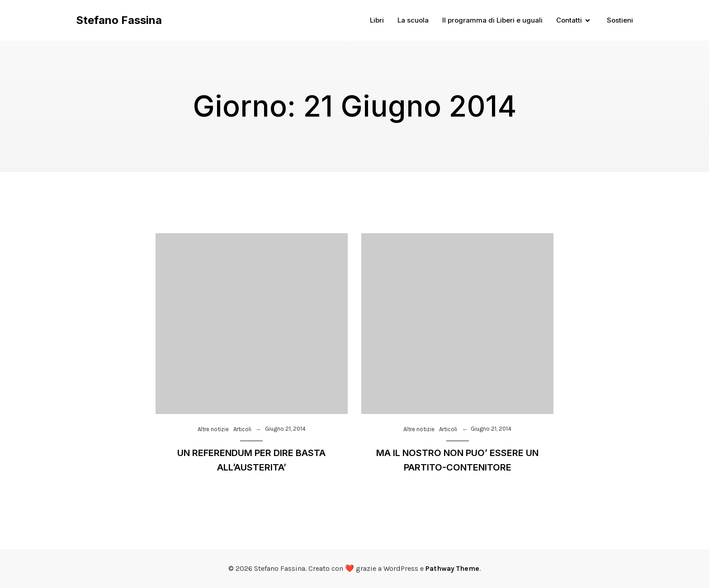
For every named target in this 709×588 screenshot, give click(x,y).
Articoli (242, 429)
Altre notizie (213, 429)
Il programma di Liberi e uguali (492, 20)
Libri (377, 20)
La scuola (413, 20)
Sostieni (620, 20)
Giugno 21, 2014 (285, 429)
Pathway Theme (452, 568)
